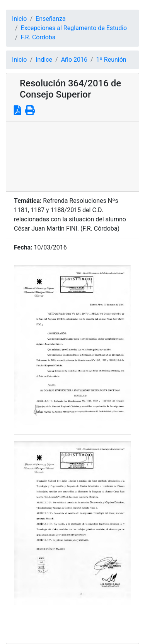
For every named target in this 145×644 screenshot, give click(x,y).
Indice (44, 60)
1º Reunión (111, 60)
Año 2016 (74, 60)
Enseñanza (51, 19)
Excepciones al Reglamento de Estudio (74, 28)
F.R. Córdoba (38, 37)
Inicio (19, 19)
